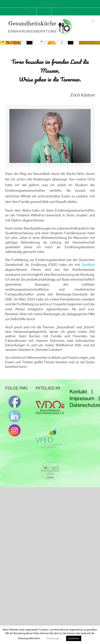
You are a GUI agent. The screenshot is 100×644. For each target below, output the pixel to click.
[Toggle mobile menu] (93, 21)
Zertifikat (88, 265)
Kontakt (78, 392)
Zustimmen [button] (74, 638)
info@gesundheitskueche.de (50, 4)
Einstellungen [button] (53, 638)
